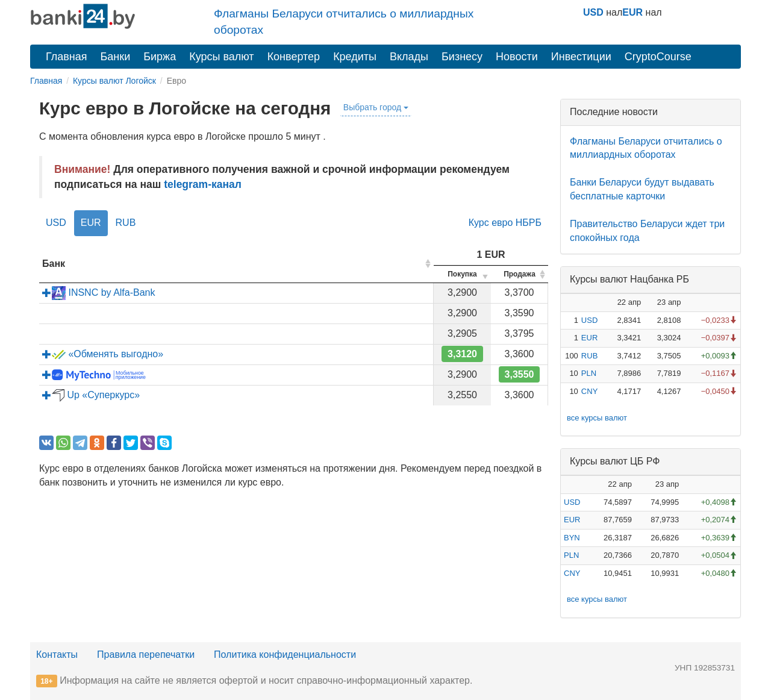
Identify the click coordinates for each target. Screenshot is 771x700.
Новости (517, 57)
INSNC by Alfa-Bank (99, 292)
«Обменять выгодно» (103, 354)
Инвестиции (581, 57)
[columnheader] (236, 264)
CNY (589, 391)
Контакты (57, 655)
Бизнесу (462, 57)
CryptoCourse (658, 57)
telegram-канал (203, 184)
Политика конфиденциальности (285, 655)
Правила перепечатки (146, 655)
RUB (126, 223)
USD (593, 12)
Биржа (160, 57)
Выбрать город (376, 107)
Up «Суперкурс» (91, 395)
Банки (116, 57)
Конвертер (294, 57)
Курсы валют (221, 57)
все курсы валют (597, 418)
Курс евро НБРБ (505, 223)
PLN (589, 373)
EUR (632, 12)
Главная (67, 57)
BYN (572, 538)
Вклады (409, 57)
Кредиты (355, 57)
